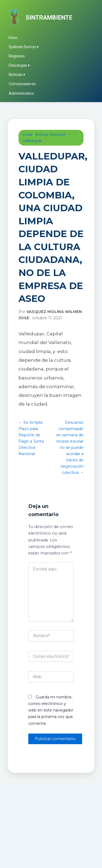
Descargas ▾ (19, 65)
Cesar (28, 134)
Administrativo (21, 93)
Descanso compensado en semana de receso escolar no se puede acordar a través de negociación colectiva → (70, 448)
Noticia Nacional (50, 134)
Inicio (13, 38)
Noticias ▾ (17, 75)
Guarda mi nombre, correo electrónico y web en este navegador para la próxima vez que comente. (51, 710)
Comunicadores (22, 84)
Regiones (17, 56)
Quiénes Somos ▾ (24, 47)
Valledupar (32, 141)
